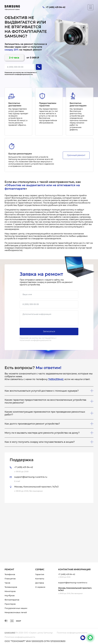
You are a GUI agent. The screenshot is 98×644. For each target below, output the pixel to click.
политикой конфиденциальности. (19, 74)
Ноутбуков (10, 596)
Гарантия (40, 574)
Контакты (40, 579)
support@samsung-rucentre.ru (73, 583)
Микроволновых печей (16, 612)
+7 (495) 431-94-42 (67, 574)
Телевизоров (11, 587)
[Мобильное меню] (91, 7)
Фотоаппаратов (12, 600)
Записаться (49, 331)
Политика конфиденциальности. (72, 633)
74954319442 (56, 379)
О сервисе (40, 587)
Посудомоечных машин (16, 608)
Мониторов (10, 591)
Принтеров (10, 604)
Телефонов (10, 574)
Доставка (40, 583)
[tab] (49, 478)
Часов (7, 583)
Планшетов (10, 579)
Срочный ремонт (76, 155)
